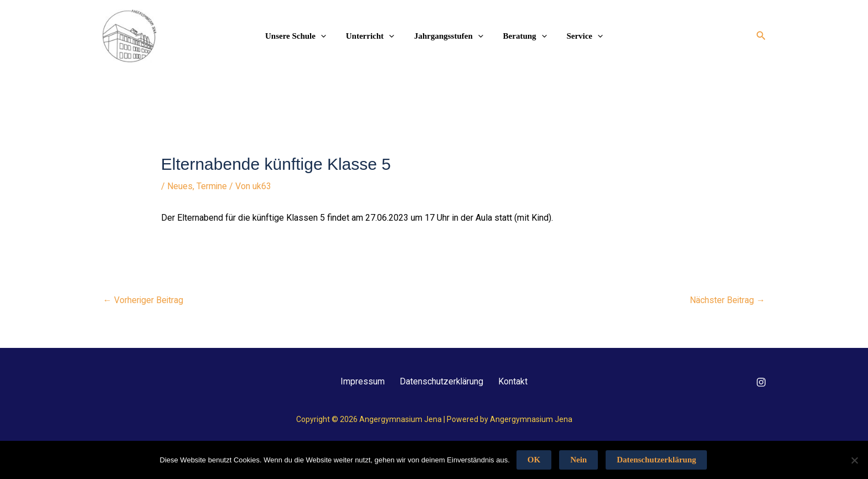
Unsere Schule (302, 36)
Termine (212, 186)
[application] (327, 36)
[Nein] (854, 460)
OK (534, 460)
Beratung (522, 36)
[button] (761, 36)
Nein (578, 460)
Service (578, 36)
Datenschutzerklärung (442, 381)
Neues (180, 186)
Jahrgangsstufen (449, 36)
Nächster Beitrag (727, 300)
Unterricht (373, 36)
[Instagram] (761, 382)
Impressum (360, 381)
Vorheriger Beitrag (144, 300)
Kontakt (516, 381)
